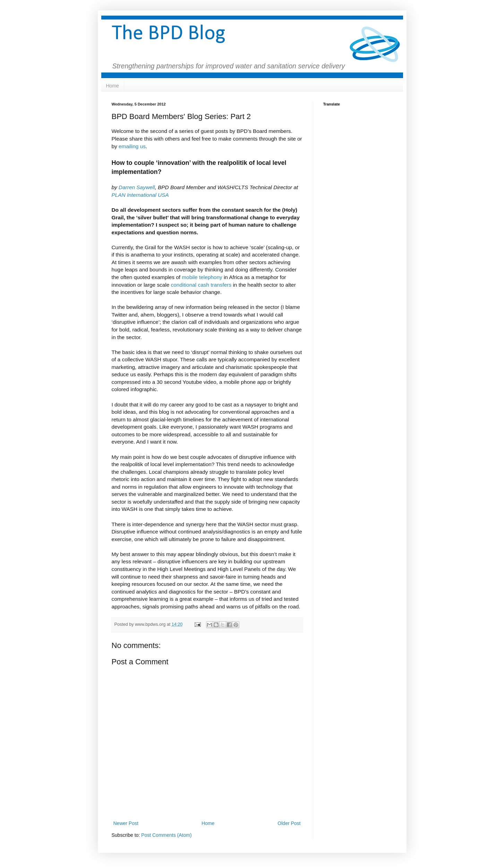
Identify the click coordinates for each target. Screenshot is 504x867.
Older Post (289, 823)
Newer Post (126, 823)
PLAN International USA (140, 195)
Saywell (146, 187)
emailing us (132, 146)
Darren (127, 187)
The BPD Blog (169, 34)
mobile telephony (202, 277)
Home (113, 86)
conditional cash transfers (201, 285)
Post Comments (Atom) (166, 835)
